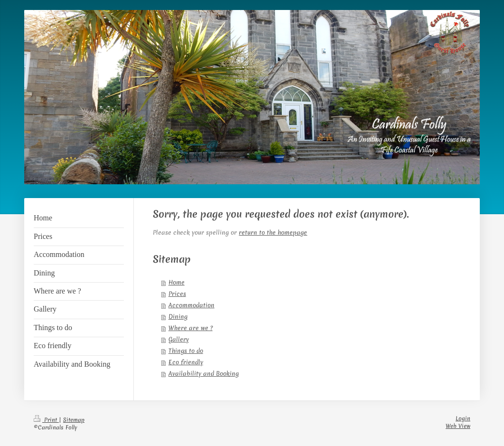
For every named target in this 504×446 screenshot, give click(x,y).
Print (46, 420)
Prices (177, 294)
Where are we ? (191, 328)
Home (177, 282)
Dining (178, 317)
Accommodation (191, 305)
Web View (458, 426)
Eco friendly (186, 362)
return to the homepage (273, 232)
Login (463, 418)
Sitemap (74, 420)
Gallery (179, 339)
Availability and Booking (204, 374)
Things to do (186, 351)
